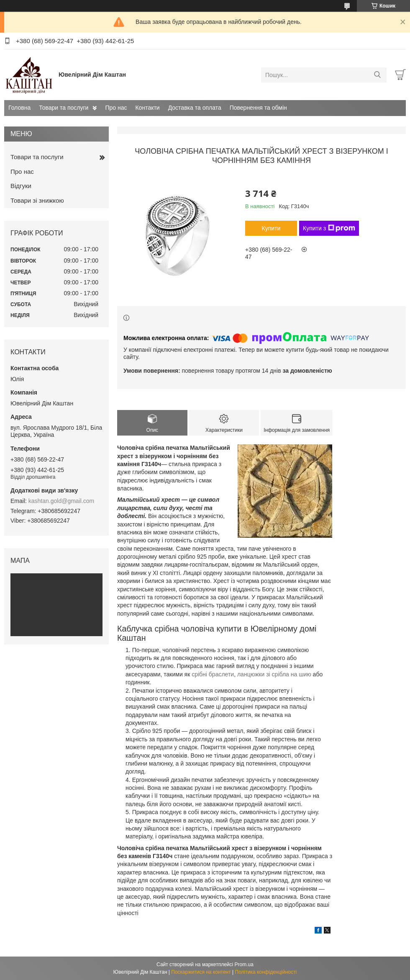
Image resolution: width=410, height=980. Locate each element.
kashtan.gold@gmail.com (61, 501)
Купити (271, 228)
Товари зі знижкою (37, 200)
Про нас (116, 108)
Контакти (147, 108)
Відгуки (21, 186)
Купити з (329, 228)
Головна (19, 108)
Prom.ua (244, 965)
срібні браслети (213, 674)
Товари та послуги (64, 108)
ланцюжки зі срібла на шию (274, 674)
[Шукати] (377, 75)
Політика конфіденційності (266, 972)
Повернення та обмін (258, 108)
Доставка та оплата (195, 108)
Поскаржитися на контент (201, 972)
